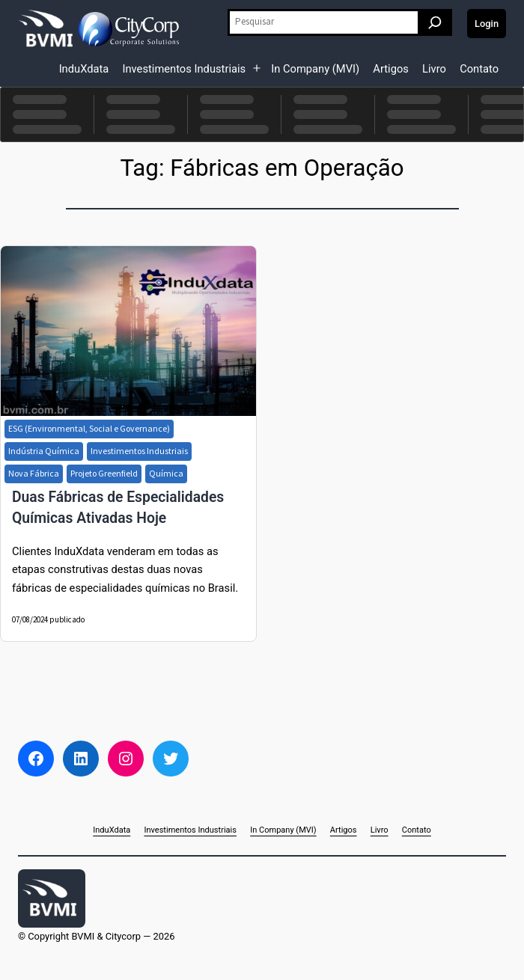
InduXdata (84, 69)
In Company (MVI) (315, 69)
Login (487, 24)
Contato (479, 69)
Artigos (391, 69)
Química (166, 473)
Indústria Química (44, 451)
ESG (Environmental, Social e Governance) (89, 428)
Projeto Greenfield (104, 473)
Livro (434, 69)
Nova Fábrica (34, 473)
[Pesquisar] (435, 22)
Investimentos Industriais (184, 69)
